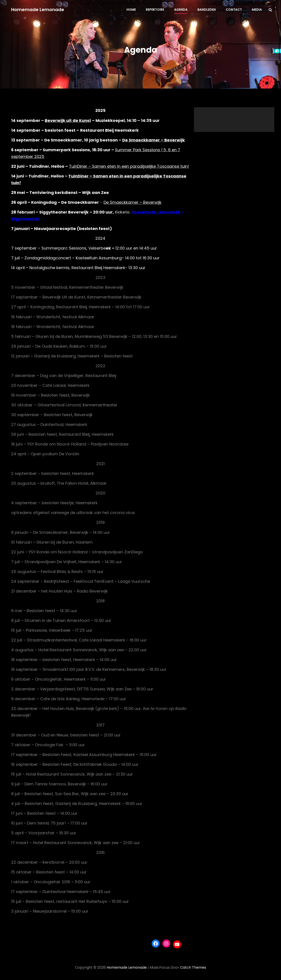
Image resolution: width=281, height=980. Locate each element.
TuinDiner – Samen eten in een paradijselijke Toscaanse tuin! (129, 166)
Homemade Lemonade (38, 10)
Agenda (181, 10)
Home (131, 10)
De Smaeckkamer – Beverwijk (154, 140)
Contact (234, 10)
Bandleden (207, 10)
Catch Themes (193, 967)
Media (257, 10)
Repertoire (155, 10)
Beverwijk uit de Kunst (68, 120)
